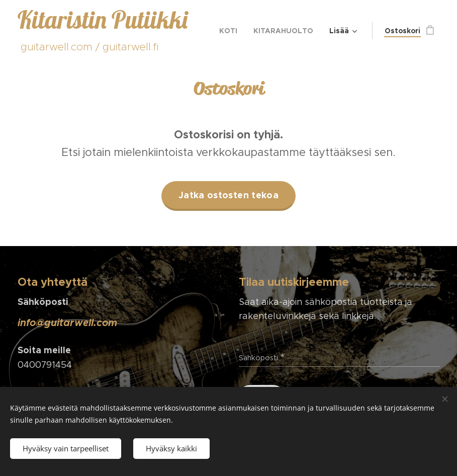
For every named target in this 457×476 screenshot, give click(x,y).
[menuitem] (231, 31)
